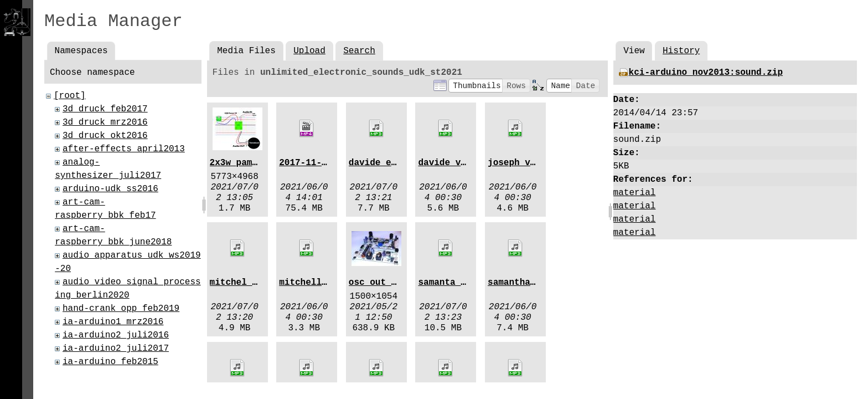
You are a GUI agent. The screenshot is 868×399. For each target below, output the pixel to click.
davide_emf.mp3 (386, 163)
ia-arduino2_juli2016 (116, 335)
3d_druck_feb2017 (105, 109)
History (681, 51)
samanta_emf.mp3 (458, 283)
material (635, 193)
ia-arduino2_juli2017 (116, 349)
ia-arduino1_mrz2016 (113, 322)
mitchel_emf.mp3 (250, 283)
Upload (309, 51)
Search (359, 51)
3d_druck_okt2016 (105, 136)
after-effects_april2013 (124, 149)
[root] (70, 96)
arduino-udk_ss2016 (110, 189)
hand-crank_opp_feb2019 (121, 309)
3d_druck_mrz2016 (105, 122)
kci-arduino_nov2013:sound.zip (706, 73)
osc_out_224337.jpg (397, 283)
